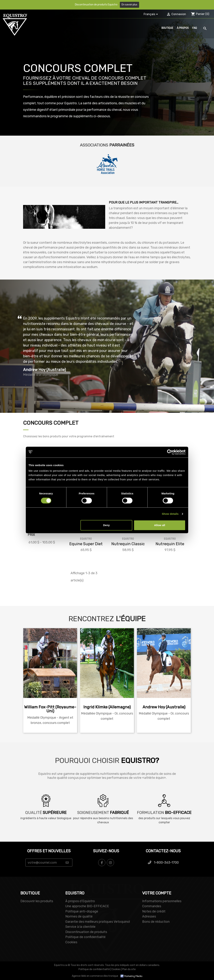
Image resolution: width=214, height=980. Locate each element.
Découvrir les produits (37, 901)
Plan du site (129, 969)
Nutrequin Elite (170, 544)
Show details (170, 514)
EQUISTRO (75, 893)
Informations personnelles (162, 901)
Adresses (149, 916)
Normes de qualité (79, 916)
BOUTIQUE (30, 893)
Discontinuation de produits (86, 932)
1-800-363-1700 (163, 863)
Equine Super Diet (86, 544)
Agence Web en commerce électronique (107, 976)
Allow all (160, 525)
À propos (183, 28)
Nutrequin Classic (128, 544)
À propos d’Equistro (80, 901)
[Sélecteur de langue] (151, 14)
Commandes (152, 906)
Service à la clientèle (80, 927)
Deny (107, 525)
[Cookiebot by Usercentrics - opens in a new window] (170, 452)
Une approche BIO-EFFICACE (87, 906)
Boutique (167, 28)
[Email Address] (49, 863)
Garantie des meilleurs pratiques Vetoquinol (98, 922)
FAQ (195, 28)
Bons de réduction (156, 922)
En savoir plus (129, 5)
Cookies (71, 942)
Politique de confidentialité (85, 937)
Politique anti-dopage (82, 911)
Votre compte (157, 893)
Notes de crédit (154, 911)
